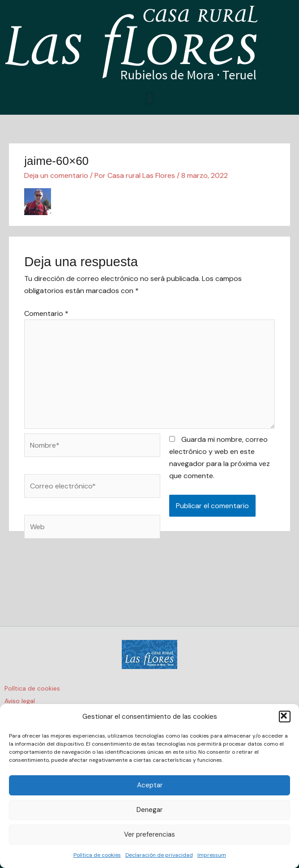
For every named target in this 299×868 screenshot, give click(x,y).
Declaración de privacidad (159, 855)
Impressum (212, 855)
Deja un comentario (56, 175)
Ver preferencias (149, 834)
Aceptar (150, 785)
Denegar (149, 810)
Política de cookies (97, 855)
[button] (285, 717)
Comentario (46, 313)
